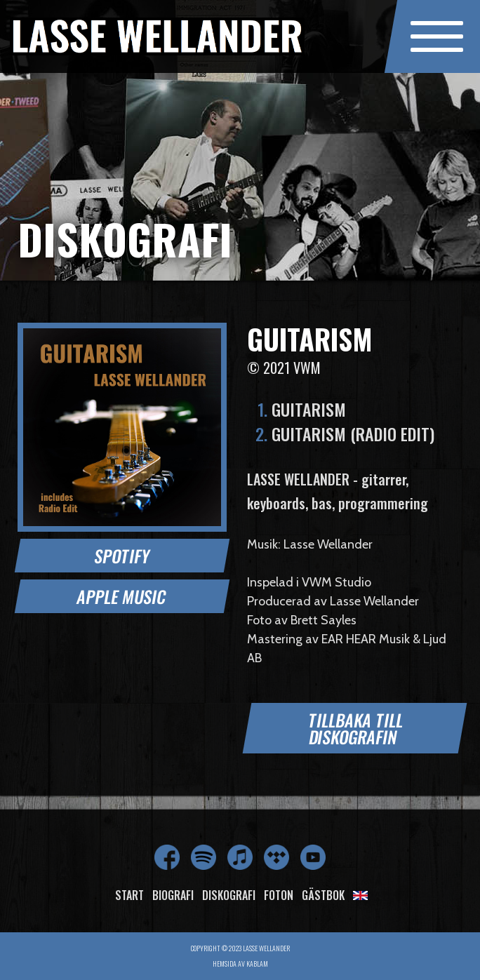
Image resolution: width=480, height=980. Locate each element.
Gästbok (323, 895)
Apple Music (122, 596)
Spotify (122, 556)
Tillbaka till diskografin (356, 728)
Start (129, 895)
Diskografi (229, 895)
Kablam (257, 964)
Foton (279, 895)
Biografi (173, 895)
